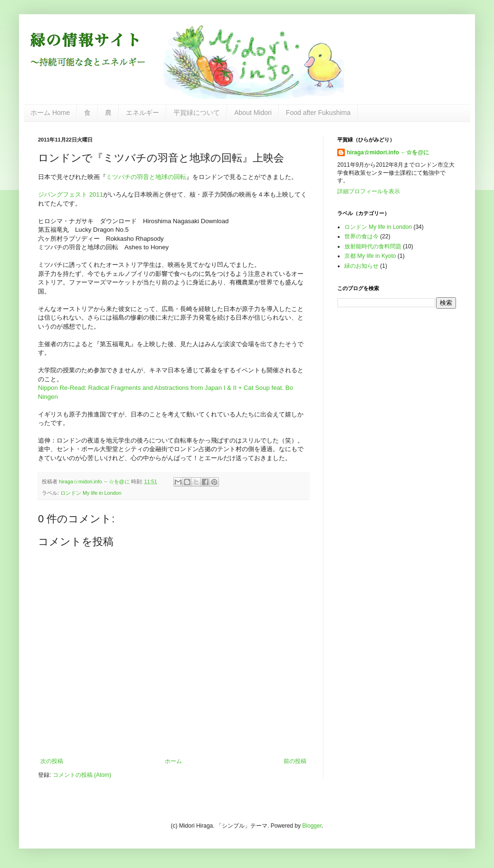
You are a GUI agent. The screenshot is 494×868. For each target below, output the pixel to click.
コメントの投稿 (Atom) (82, 775)
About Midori (253, 113)
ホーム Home (50, 113)
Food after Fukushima (318, 113)
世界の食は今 (361, 236)
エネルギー (142, 113)
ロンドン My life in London (91, 493)
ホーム (173, 761)
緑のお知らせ (361, 266)
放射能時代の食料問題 (373, 246)
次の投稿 (52, 761)
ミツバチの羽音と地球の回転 (146, 177)
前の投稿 (295, 761)
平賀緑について (197, 113)
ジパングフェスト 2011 (71, 194)
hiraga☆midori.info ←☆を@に (388, 152)
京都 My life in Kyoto (370, 256)
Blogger (312, 826)
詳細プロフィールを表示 (369, 191)
